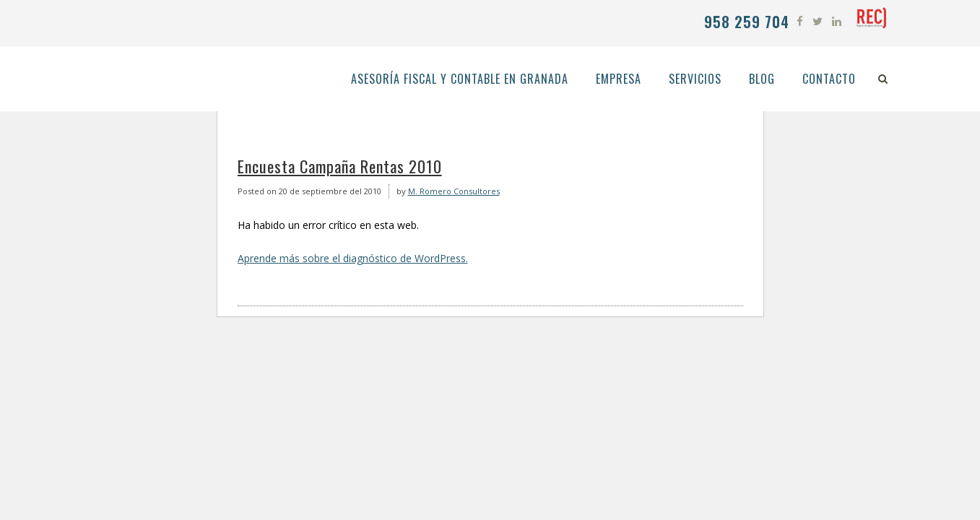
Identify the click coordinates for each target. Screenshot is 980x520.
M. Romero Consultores (454, 191)
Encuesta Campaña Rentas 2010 (340, 166)
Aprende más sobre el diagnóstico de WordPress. (353, 258)
